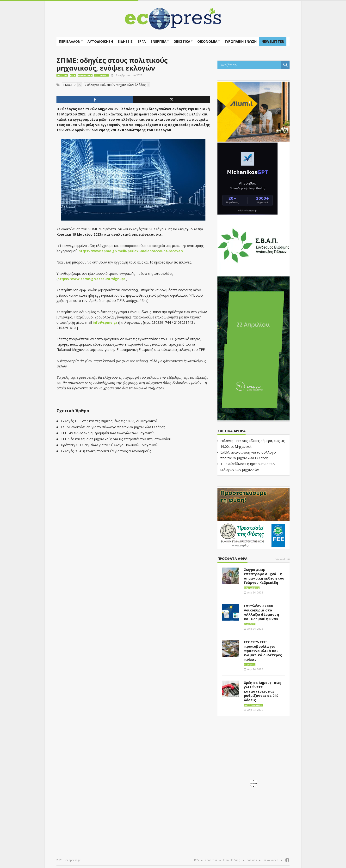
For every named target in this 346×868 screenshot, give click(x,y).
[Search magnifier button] (285, 65)
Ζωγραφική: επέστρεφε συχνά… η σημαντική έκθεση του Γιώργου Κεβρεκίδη (264, 576)
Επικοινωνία (271, 860)
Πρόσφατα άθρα (232, 559)
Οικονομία (207, 41)
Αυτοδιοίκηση (100, 41)
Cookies (252, 860)
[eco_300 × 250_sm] (253, 111)
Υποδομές (101, 75)
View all (281, 559)
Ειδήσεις (125, 41)
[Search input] (251, 65)
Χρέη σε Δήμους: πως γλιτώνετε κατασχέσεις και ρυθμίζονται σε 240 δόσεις (263, 691)
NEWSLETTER (273, 41)
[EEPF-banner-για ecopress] (253, 518)
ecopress (211, 860)
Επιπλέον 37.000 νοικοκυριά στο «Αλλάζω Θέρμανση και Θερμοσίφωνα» (261, 612)
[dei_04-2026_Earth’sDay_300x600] (253, 348)
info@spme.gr (105, 322)
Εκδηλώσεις (252, 588)
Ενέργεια (159, 41)
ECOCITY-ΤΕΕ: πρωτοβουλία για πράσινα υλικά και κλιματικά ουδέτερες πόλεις (263, 651)
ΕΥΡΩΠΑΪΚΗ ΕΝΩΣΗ (241, 41)
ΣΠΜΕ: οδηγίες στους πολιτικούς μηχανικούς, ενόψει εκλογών (112, 64)
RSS (196, 860)
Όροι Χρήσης (232, 860)
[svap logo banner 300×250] (253, 245)
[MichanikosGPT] (247, 178)
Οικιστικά (182, 41)
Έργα (142, 41)
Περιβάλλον (70, 41)
